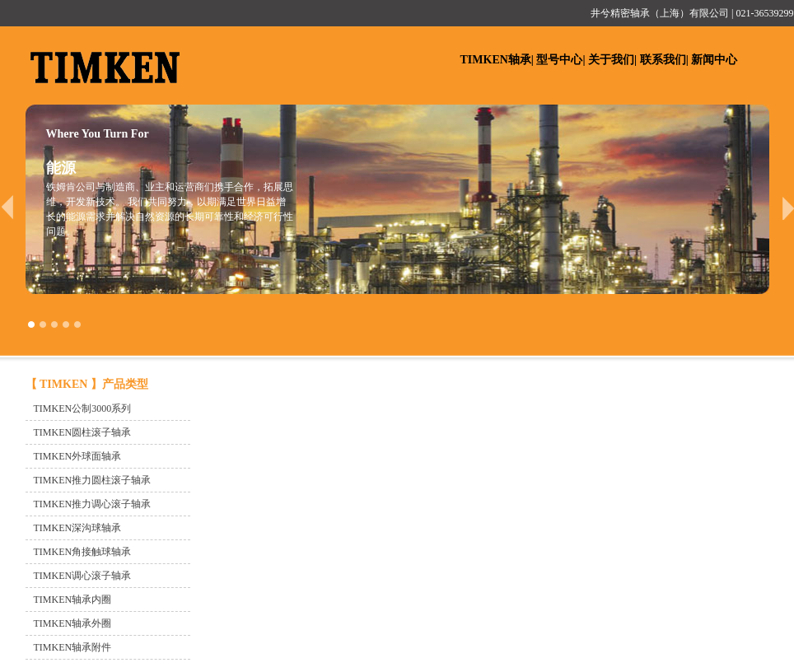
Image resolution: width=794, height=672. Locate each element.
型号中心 (559, 60)
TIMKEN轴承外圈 (73, 623)
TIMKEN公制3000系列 (83, 408)
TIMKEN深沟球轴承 (78, 528)
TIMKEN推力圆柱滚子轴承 (93, 480)
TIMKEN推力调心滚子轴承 (93, 504)
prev (7, 208)
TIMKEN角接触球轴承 (83, 552)
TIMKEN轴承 (496, 60)
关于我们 (611, 60)
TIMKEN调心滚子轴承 (83, 576)
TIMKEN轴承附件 (73, 647)
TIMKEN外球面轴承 (78, 456)
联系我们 (663, 60)
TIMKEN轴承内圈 (73, 600)
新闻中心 (714, 60)
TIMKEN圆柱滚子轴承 (83, 432)
